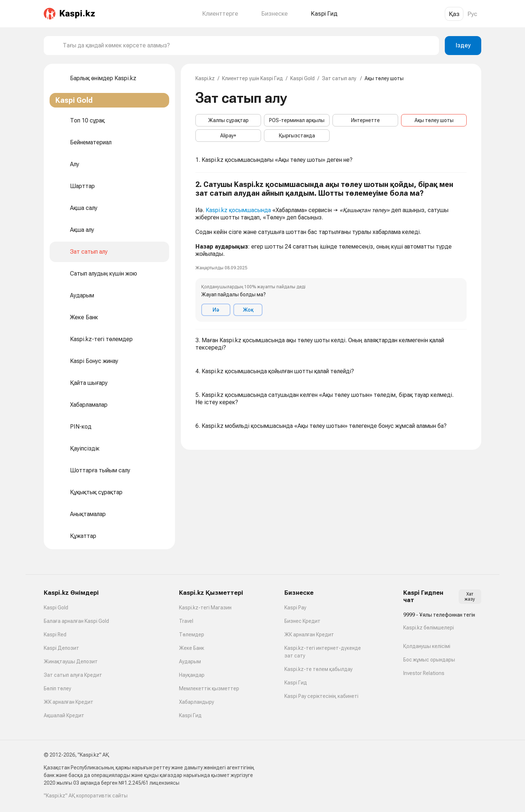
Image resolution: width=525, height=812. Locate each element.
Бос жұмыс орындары (429, 660)
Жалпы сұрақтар (228, 120)
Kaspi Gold (302, 78)
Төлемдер (192, 635)
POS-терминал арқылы (297, 120)
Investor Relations (424, 673)
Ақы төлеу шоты (434, 120)
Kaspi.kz (205, 78)
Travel (186, 621)
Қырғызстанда (297, 136)
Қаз (454, 14)
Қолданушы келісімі (427, 646)
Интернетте (365, 120)
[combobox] (248, 46)
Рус (472, 14)
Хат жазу (470, 597)
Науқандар (192, 675)
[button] (331, 251)
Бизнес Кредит (302, 621)
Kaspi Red (55, 635)
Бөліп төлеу (57, 688)
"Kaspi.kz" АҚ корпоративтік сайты (86, 796)
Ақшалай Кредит (64, 715)
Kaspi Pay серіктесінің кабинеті (321, 696)
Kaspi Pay (295, 608)
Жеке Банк (192, 648)
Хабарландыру (197, 702)
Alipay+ (228, 136)
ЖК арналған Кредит (69, 702)
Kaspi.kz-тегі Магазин (205, 608)
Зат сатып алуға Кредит (73, 675)
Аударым (190, 661)
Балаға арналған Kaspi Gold (76, 621)
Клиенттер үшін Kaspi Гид (252, 78)
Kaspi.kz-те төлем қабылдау (318, 669)
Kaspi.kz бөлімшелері (429, 628)
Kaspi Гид (190, 715)
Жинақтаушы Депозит (71, 661)
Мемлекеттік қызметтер (209, 688)
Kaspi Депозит (61, 648)
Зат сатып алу (340, 78)
